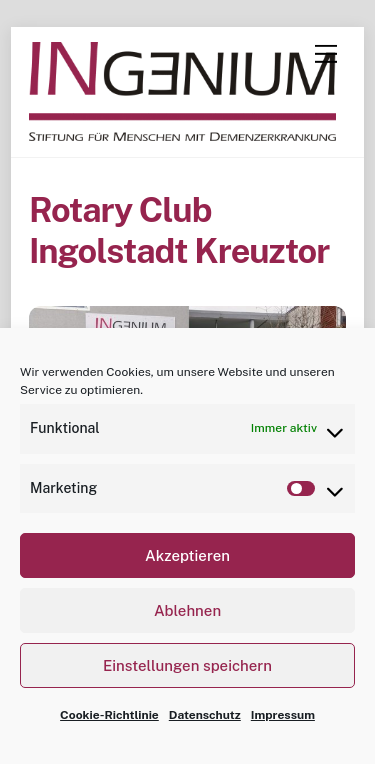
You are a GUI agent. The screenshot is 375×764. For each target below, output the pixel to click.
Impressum (283, 715)
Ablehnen (187, 610)
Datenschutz (205, 715)
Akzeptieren (187, 555)
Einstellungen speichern (187, 665)
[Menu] (326, 54)
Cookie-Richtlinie (109, 715)
